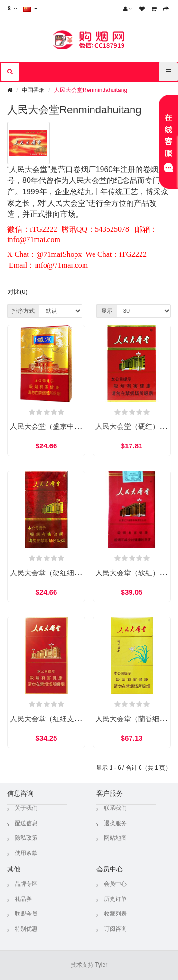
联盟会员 (26, 914)
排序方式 (23, 311)
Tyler (101, 965)
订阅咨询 (115, 929)
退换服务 (115, 823)
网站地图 (115, 838)
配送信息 (26, 823)
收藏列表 (115, 914)
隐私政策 (26, 838)
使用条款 (26, 853)
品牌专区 (26, 884)
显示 (107, 311)
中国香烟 (33, 90)
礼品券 (23, 899)
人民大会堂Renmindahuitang (91, 90)
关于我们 (26, 808)
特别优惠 (26, 929)
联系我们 (115, 808)
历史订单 (115, 899)
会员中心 (115, 884)
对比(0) (18, 292)
